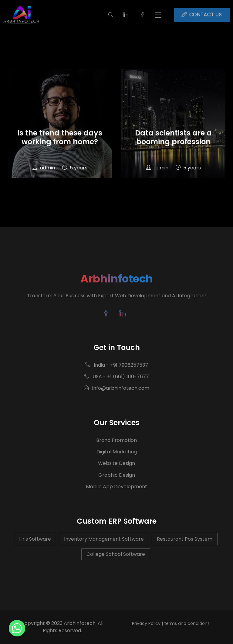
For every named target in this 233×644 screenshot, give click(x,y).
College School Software (116, 554)
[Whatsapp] (17, 628)
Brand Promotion (116, 440)
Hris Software (35, 539)
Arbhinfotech (117, 279)
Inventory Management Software (104, 539)
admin (44, 168)
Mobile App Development (116, 487)
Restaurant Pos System (185, 539)
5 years (75, 168)
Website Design (116, 463)
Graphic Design (117, 475)
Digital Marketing (117, 452)
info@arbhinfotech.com (116, 388)
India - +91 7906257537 (117, 365)
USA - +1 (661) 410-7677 (116, 377)
